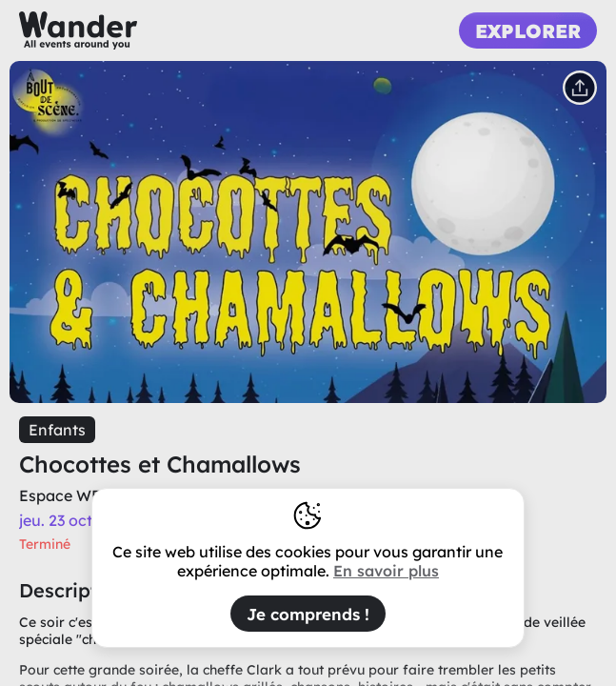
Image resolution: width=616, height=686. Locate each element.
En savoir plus (386, 571)
